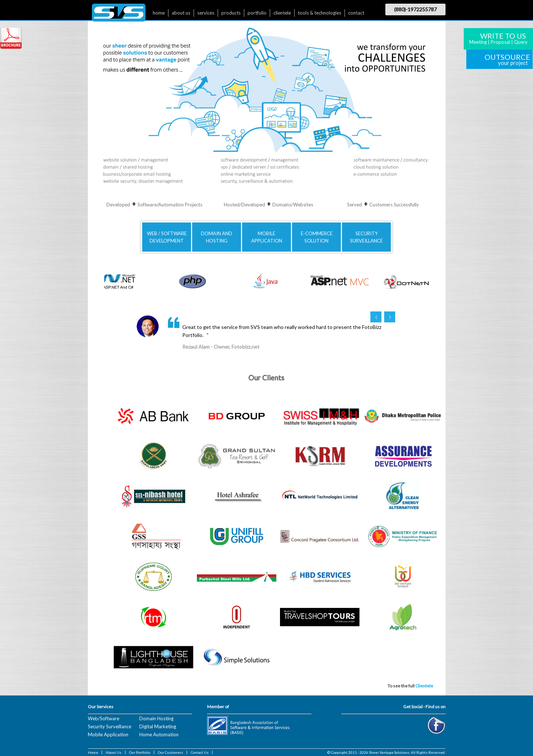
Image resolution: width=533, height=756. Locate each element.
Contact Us (200, 752)
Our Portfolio (140, 752)
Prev (376, 317)
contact (356, 13)
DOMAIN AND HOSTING (217, 237)
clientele (282, 13)
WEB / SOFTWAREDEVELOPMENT (167, 237)
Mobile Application (108, 734)
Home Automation (159, 734)
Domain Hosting (156, 718)
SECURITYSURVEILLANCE (366, 237)
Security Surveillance (110, 726)
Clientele (424, 686)
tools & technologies (320, 13)
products (231, 13)
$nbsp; (119, 14)
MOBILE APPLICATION (267, 237)
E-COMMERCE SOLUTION (317, 237)
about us (181, 13)
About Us (114, 752)
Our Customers (170, 752)
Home (93, 752)
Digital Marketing (158, 726)
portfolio (257, 13)
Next (390, 317)
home (159, 13)
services (206, 13)
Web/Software (104, 718)
